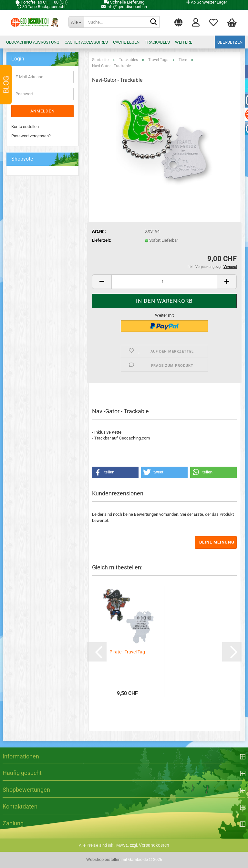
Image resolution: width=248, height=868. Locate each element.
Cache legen (126, 42)
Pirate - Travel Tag (127, 652)
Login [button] (196, 22)
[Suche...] (76, 22)
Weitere (184, 42)
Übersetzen (230, 42)
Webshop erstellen (103, 859)
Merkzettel (213, 22)
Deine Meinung (217, 542)
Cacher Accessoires (86, 42)
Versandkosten (154, 845)
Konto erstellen (25, 127)
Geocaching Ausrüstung (33, 42)
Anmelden (42, 111)
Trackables (157, 42)
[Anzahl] (164, 282)
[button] (178, 21)
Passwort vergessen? (31, 136)
